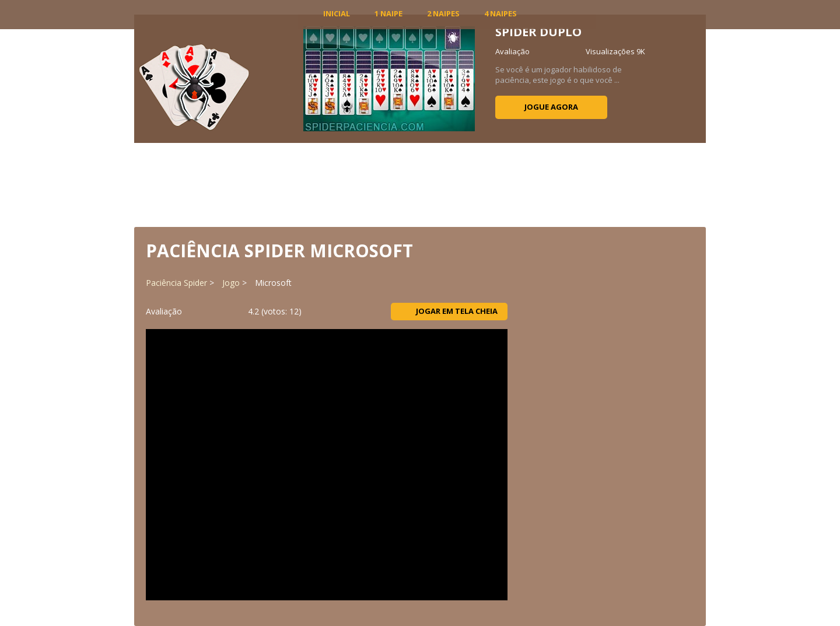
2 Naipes (443, 13)
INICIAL (337, 13)
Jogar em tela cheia (449, 311)
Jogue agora (551, 107)
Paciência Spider (176, 283)
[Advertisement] (420, 184)
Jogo (231, 283)
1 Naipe (388, 13)
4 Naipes (501, 13)
